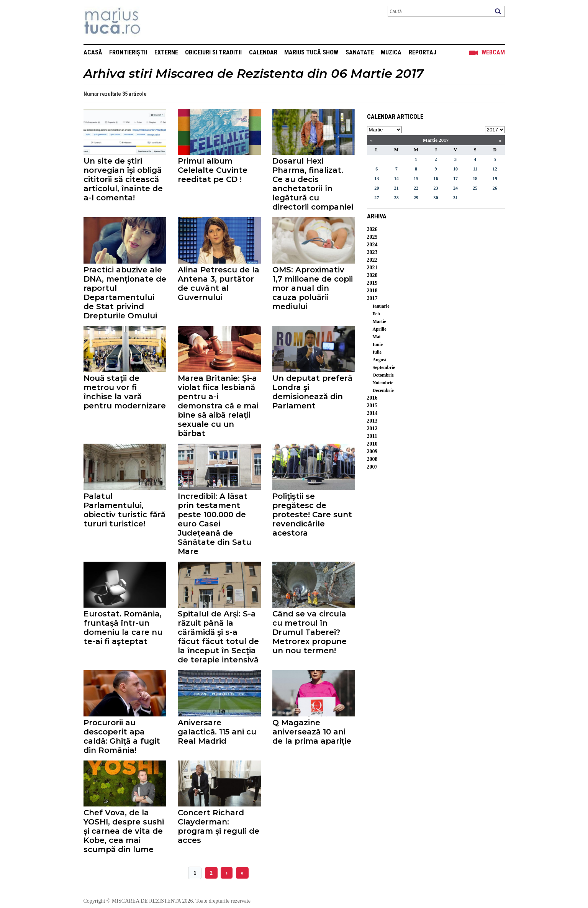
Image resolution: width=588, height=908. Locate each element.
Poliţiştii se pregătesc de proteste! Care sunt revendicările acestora (312, 515)
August (380, 360)
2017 (372, 298)
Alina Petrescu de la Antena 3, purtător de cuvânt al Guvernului (219, 284)
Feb (376, 314)
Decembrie (383, 390)
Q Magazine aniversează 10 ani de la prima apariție (312, 732)
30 (436, 198)
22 (416, 188)
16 (436, 179)
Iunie (378, 344)
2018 (372, 291)
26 (495, 188)
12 (495, 169)
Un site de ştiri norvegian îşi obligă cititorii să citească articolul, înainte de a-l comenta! (123, 179)
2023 (372, 252)
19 (495, 179)
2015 (372, 406)
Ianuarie (381, 306)
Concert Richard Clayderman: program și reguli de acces (219, 826)
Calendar (263, 52)
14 (396, 179)
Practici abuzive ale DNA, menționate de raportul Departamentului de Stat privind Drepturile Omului (125, 293)
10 (455, 169)
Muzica (391, 52)
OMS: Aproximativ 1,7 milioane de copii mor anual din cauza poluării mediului (313, 288)
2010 (372, 444)
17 (455, 179)
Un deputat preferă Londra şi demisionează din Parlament (312, 392)
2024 (372, 245)
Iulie (377, 352)
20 (377, 188)
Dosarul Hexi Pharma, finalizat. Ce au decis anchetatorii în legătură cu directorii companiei (313, 184)
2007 (372, 467)
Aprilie (380, 329)
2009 (372, 452)
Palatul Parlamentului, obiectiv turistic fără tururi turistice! (124, 510)
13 (377, 179)
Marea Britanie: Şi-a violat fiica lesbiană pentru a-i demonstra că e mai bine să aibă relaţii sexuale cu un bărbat (218, 406)
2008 (372, 459)
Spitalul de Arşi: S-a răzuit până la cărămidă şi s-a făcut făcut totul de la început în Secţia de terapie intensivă (218, 637)
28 (396, 198)
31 (455, 198)
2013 (372, 421)
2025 (372, 237)
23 (436, 188)
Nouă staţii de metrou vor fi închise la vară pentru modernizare (125, 392)
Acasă (93, 52)
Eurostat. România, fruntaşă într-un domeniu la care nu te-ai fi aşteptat (123, 628)
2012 (372, 429)
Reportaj (423, 52)
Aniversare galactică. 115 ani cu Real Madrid (217, 732)
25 (475, 188)
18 (475, 179)
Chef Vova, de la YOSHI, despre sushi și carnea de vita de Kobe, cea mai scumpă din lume (124, 831)
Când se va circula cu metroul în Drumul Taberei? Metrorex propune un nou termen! (310, 632)
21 (396, 188)
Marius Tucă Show (311, 52)
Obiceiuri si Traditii (213, 52)
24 (455, 188)
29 (416, 198)
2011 (372, 436)
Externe (166, 52)
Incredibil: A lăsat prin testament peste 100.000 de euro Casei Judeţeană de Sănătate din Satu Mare (215, 524)
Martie (379, 321)
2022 (372, 260)
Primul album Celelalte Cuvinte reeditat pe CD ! (213, 170)
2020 (372, 275)
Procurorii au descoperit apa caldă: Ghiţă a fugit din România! (122, 736)
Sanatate (360, 52)
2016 (372, 398)
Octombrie (383, 375)
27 (377, 198)
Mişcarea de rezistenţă (153, 22)
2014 (372, 413)
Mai (377, 337)
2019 (372, 283)
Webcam (493, 52)
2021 (372, 268)
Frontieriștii (128, 52)
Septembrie (384, 367)
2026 (372, 229)
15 (416, 179)
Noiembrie (383, 383)
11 (475, 169)
